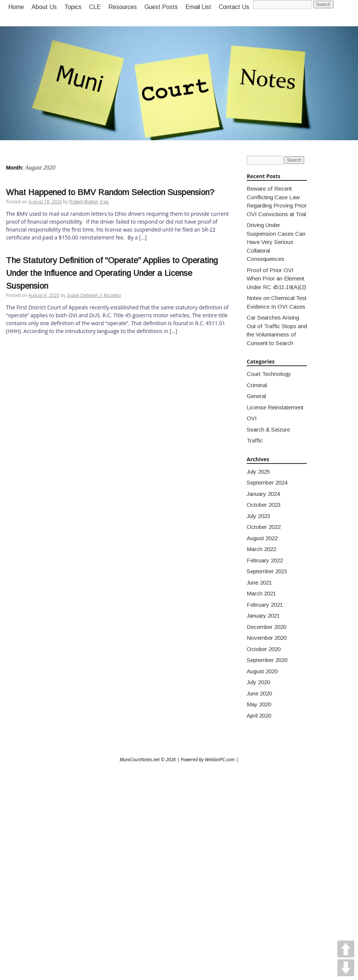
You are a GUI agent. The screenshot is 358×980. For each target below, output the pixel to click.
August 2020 (262, 671)
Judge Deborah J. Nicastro (94, 295)
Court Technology (269, 374)
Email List (198, 7)
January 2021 (263, 616)
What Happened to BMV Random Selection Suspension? (110, 192)
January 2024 (263, 494)
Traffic (255, 440)
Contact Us (234, 7)
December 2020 (266, 627)
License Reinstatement (275, 407)
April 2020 (259, 716)
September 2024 (267, 482)
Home (16, 7)
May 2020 (259, 704)
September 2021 (267, 571)
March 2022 (261, 549)
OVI (252, 418)
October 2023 (264, 505)
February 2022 (265, 560)
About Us (44, 7)
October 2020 (264, 649)
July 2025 (258, 472)
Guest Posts (161, 7)
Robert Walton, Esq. (89, 202)
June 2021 (259, 582)
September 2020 (267, 660)
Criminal (257, 385)
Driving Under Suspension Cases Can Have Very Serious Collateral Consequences (276, 242)
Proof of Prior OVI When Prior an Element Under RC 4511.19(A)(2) (276, 279)
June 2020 (259, 693)
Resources (123, 7)
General (256, 396)
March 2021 (261, 593)
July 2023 (258, 516)
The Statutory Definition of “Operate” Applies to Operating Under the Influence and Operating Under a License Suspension (112, 273)
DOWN (346, 968)
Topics (73, 7)
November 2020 (267, 638)
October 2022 (264, 527)
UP (346, 949)
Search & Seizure (268, 429)
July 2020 (258, 682)
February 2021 (265, 605)
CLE (95, 7)
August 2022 (262, 538)
